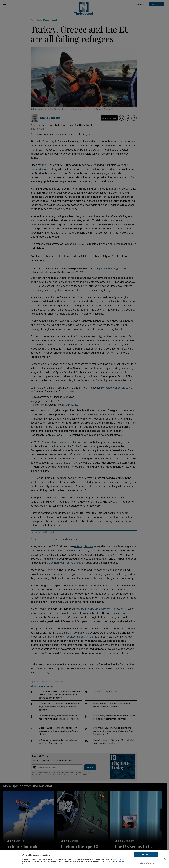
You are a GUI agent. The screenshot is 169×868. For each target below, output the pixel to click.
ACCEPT (146, 855)
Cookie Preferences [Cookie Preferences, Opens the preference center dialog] (146, 863)
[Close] (165, 859)
